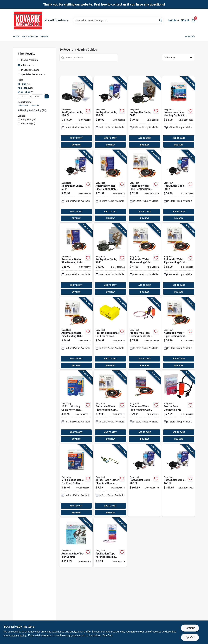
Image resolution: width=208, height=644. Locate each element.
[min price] (24, 96)
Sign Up (185, 20)
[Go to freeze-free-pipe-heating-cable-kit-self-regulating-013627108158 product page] (178, 113)
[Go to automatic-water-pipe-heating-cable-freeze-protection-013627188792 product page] (178, 260)
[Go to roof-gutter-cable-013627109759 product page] (178, 480)
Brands (45, 36)
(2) (28, 123)
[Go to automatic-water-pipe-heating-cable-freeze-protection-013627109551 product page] (144, 260)
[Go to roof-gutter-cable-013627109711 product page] (76, 186)
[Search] (161, 20)
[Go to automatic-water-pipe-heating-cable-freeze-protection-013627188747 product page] (144, 407)
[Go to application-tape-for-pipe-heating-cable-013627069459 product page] (110, 542)
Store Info (190, 36)
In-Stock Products (30, 70)
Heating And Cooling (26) (33, 110)
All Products (27, 65)
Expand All (36, 105)
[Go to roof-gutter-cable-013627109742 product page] (76, 113)
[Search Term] (118, 20)
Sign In (172, 20)
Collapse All (23, 105)
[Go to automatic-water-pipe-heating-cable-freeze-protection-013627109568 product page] (76, 260)
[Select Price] (47, 96)
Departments (29, 36)
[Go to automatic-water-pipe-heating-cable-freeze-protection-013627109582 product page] (144, 186)
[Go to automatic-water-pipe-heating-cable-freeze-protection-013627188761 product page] (178, 333)
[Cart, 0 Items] (193, 20)
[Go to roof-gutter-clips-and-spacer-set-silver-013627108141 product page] (110, 480)
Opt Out (190, 637)
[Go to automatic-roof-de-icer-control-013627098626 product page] (76, 542)
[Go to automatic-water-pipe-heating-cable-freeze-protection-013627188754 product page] (110, 407)
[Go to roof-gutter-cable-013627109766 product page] (144, 480)
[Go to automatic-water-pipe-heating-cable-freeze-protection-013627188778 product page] (76, 333)
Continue (190, 628)
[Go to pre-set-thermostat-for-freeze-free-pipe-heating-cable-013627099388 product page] (110, 333)
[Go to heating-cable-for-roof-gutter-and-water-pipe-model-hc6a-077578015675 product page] (76, 480)
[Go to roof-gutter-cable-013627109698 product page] (110, 260)
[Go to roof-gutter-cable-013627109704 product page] (178, 186)
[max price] (37, 96)
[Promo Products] (19, 60)
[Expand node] (19, 110)
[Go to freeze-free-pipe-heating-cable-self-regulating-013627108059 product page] (144, 333)
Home (16, 36)
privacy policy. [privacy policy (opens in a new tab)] (19, 635)
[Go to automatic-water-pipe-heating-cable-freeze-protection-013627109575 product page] (110, 186)
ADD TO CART (76, 138)
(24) (29, 120)
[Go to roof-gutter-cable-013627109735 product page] (110, 113)
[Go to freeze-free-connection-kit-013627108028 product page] (178, 407)
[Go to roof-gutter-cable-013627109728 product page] (144, 113)
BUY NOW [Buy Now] (76, 145)
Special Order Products (33, 74)
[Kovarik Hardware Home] (28, 20)
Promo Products (29, 60)
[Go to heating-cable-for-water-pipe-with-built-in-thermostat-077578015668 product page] (76, 407)
